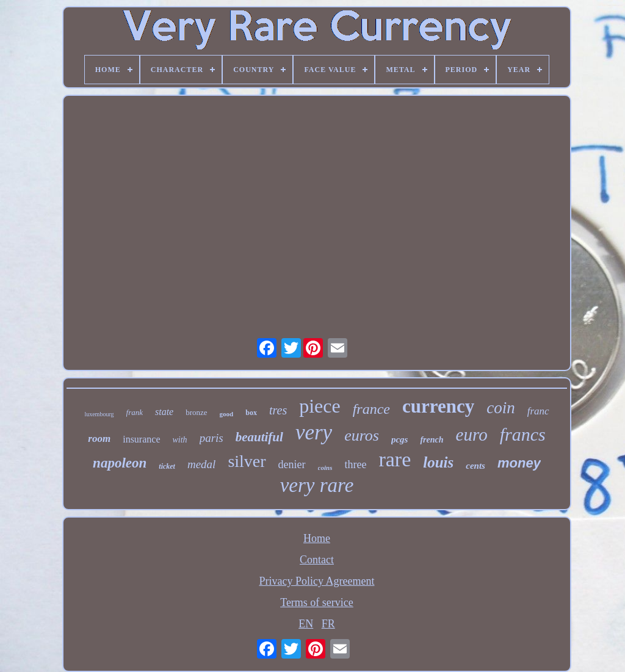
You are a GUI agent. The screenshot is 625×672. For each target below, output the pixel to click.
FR (328, 624)
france (371, 409)
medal (201, 464)
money (519, 463)
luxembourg (99, 414)
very (314, 432)
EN (306, 624)
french (432, 440)
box (251, 413)
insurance (141, 439)
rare (395, 459)
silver (247, 461)
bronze (196, 412)
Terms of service (317, 602)
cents (475, 466)
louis (438, 462)
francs (523, 434)
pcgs (400, 439)
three (355, 464)
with (180, 440)
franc (538, 411)
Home (317, 538)
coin (501, 408)
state (164, 412)
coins (325, 468)
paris (211, 438)
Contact (317, 560)
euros (362, 435)
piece (320, 406)
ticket (167, 466)
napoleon (120, 463)
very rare (317, 485)
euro (472, 435)
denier (292, 464)
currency (438, 406)
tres (278, 410)
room (99, 439)
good (227, 414)
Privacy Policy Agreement (317, 581)
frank (135, 412)
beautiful (259, 437)
